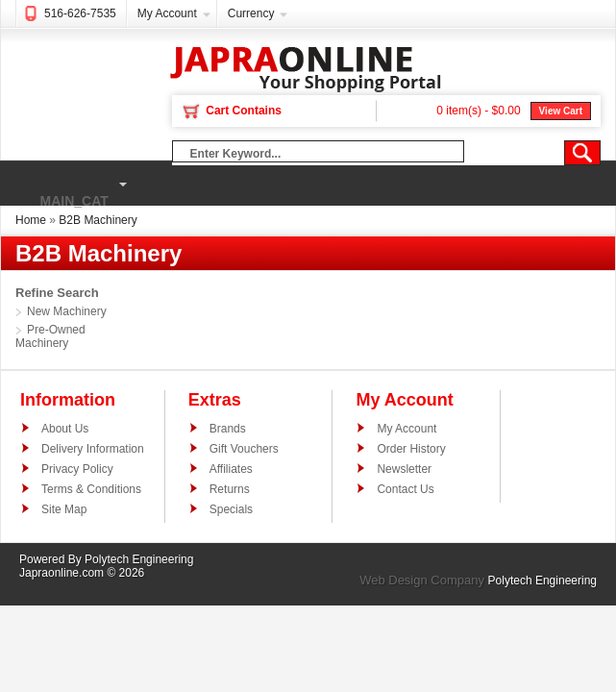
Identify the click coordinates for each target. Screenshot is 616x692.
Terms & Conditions (91, 489)
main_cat (66, 185)
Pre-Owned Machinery (50, 336)
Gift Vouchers (244, 449)
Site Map (64, 509)
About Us (65, 429)
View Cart (561, 111)
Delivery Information (93, 449)
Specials (231, 509)
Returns (230, 489)
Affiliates (231, 469)
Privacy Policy (77, 469)
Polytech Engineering (139, 559)
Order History (411, 449)
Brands (228, 429)
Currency (251, 13)
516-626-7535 (80, 13)
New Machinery (67, 311)
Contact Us (405, 489)
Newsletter (404, 469)
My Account (167, 13)
